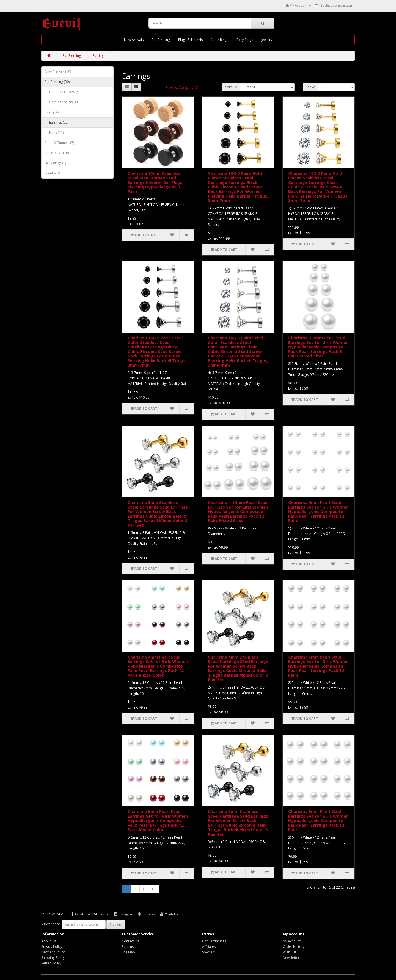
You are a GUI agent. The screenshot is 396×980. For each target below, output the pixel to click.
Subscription (51, 924)
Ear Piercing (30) (57, 82)
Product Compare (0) (182, 88)
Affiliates (209, 947)
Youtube (169, 914)
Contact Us (130, 941)
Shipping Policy (53, 958)
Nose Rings (220, 40)
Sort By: (231, 87)
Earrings (99, 56)
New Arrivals (134, 40)
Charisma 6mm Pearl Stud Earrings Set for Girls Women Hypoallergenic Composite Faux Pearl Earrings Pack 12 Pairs (318, 820)
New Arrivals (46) (58, 72)
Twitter (102, 914)
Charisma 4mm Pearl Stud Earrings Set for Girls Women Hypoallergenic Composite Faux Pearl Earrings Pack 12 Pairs (318, 511)
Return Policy (51, 963)
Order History (294, 947)
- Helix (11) (54, 133)
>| (154, 889)
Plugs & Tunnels (190, 40)
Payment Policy (53, 952)
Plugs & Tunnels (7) (59, 143)
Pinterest (147, 914)
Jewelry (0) (53, 173)
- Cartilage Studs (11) (62, 102)
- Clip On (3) (55, 112)
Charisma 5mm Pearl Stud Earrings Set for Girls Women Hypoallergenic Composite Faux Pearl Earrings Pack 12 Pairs (318, 666)
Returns (128, 947)
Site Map (128, 952)
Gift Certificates (214, 941)
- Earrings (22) (57, 122)
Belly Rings (245, 40)
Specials (208, 952)
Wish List (289, 952)
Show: (310, 87)
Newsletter (291, 958)
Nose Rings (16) (57, 153)
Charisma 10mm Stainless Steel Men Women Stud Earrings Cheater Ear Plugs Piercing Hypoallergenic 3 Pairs (155, 182)
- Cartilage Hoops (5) (62, 92)
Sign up (116, 924)
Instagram (124, 914)
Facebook (81, 914)
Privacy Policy (52, 947)
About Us (49, 941)
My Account (292, 941)
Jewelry (267, 40)
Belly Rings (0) (55, 163)
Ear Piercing (161, 40)
